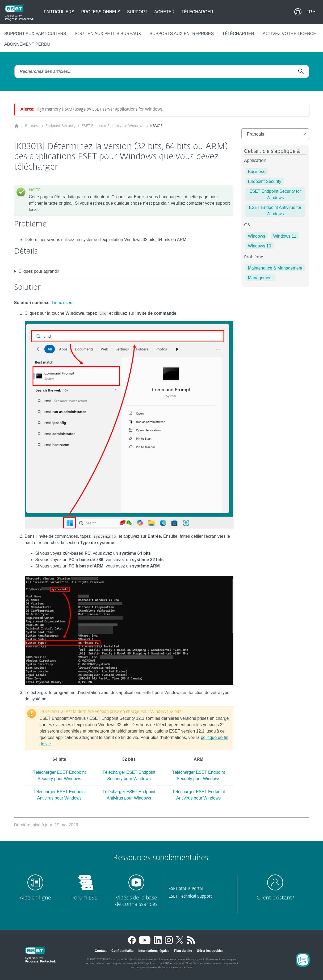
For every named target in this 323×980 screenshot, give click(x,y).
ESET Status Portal (186, 889)
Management (260, 278)
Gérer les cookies (210, 951)
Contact (101, 951)
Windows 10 (260, 246)
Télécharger (197, 12)
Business (32, 126)
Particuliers (59, 12)
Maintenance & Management (275, 268)
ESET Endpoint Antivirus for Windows (275, 211)
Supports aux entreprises (182, 34)
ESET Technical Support (190, 896)
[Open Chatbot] (303, 960)
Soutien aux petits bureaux (108, 34)
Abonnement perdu (27, 44)
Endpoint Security (60, 126)
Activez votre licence (289, 34)
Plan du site (183, 951)
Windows (257, 236)
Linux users (63, 303)
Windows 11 (285, 236)
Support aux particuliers (35, 34)
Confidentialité (122, 951)
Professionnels (101, 12)
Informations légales (154, 951)
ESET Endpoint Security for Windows (113, 126)
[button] (311, 12)
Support (137, 12)
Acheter (164, 12)
